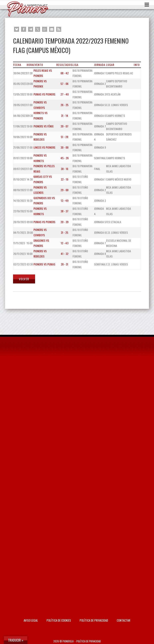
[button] (17, 29)
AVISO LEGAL (31, 620)
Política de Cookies (59, 620)
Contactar (124, 620)
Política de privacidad (94, 620)
